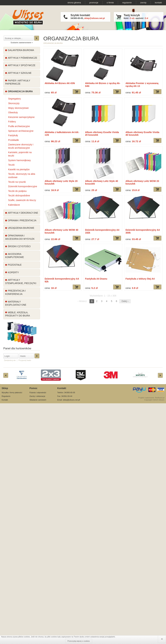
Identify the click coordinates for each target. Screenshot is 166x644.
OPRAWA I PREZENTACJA (22, 220)
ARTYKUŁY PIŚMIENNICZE (22, 58)
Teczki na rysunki (17, 182)
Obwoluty (13, 112)
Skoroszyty (14, 103)
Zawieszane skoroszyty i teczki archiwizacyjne (21, 146)
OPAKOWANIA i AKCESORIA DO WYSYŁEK (20, 237)
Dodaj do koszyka (77, 92)
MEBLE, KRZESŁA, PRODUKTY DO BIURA (18, 314)
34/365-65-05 (77, 18)
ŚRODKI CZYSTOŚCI (19, 246)
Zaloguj (37, 356)
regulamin (127, 3)
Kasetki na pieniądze (19, 169)
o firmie (110, 3)
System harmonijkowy (19, 160)
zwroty (143, 3)
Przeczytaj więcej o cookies (79, 641)
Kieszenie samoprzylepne (21, 117)
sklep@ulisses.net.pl (94, 18)
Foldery (12, 122)
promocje (94, 3)
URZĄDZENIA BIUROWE (21, 228)
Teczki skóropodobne (19, 196)
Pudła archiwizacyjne (19, 126)
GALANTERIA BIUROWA (21, 50)
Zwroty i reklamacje (37, 396)
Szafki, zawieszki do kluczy (22, 200)
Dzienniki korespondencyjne (23, 186)
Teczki (11, 165)
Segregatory (14, 99)
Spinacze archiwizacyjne (21, 131)
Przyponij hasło (25, 360)
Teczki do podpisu (17, 191)
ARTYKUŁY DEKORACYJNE (23, 213)
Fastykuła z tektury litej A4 (140, 279)
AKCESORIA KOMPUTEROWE (15, 256)
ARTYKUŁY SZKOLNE (20, 73)
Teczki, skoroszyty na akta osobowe (22, 176)
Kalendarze (14, 205)
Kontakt (5, 400)
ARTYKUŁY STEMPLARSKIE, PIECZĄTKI (21, 282)
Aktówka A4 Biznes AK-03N (60, 83)
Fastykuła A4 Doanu (96, 279)
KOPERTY (13, 272)
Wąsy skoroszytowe (18, 108)
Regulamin (6, 396)
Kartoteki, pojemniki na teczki (20, 154)
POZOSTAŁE (15, 265)
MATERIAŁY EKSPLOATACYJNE (16, 303)
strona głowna (74, 3)
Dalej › (125, 301)
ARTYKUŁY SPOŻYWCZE (22, 65)
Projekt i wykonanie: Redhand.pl (151, 398)
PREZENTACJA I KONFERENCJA (15, 292)
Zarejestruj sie (10, 360)
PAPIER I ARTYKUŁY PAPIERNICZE (18, 82)
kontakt (158, 3)
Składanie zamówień (38, 400)
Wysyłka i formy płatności (12, 393)
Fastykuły (13, 135)
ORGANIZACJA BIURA (20, 91)
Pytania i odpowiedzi (38, 393)
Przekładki (14, 140)
